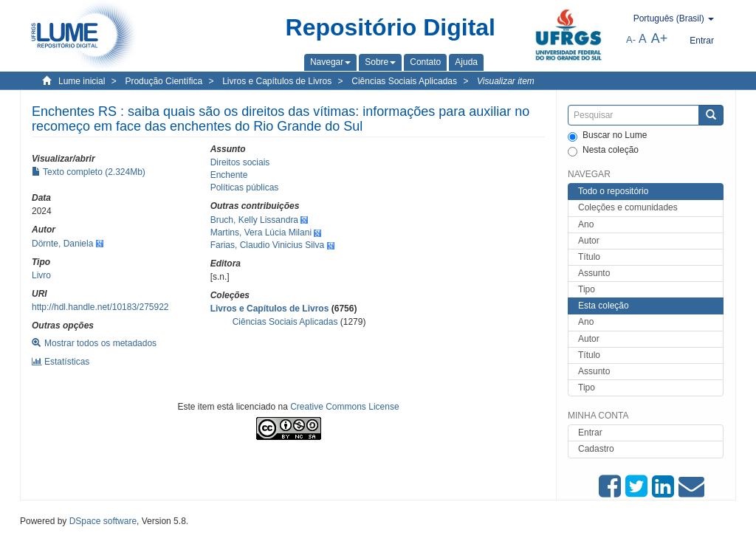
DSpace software (103, 521)
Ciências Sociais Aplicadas (404, 81)
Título (589, 257)
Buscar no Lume (607, 136)
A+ (660, 38)
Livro (41, 275)
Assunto (594, 273)
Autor (589, 241)
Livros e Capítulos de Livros (277, 81)
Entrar (590, 433)
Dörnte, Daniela (62, 244)
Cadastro (596, 449)
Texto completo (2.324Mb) (89, 172)
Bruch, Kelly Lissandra (254, 220)
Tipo (587, 289)
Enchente (229, 175)
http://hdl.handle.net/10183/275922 (100, 307)
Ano (586, 224)
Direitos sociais (240, 162)
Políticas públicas (245, 187)
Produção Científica (164, 81)
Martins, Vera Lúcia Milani (261, 233)
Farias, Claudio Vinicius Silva (268, 245)
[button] (330, 62)
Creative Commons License (344, 407)
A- (631, 39)
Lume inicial (82, 81)
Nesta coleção (603, 151)
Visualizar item (506, 81)
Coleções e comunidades (628, 207)
